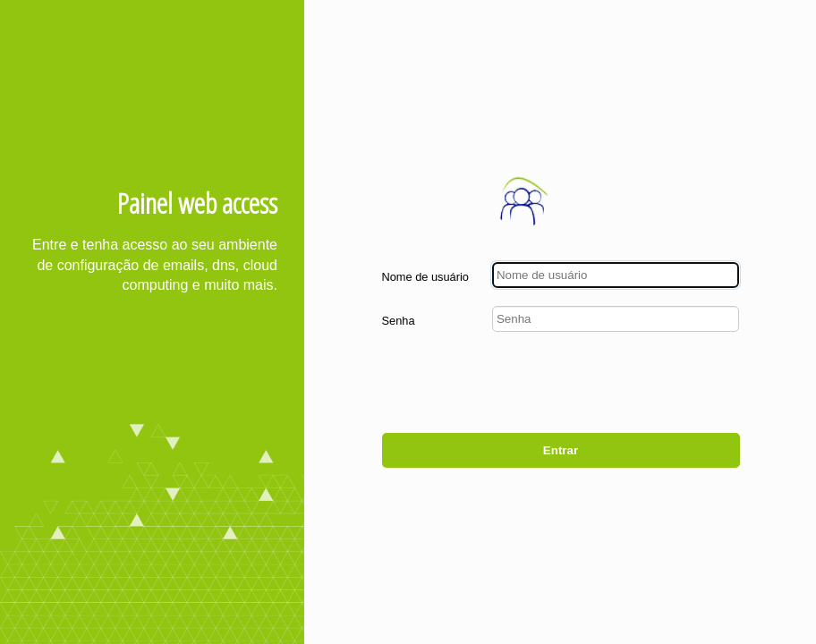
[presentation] (604, 385)
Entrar (561, 450)
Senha (399, 321)
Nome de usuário (425, 277)
